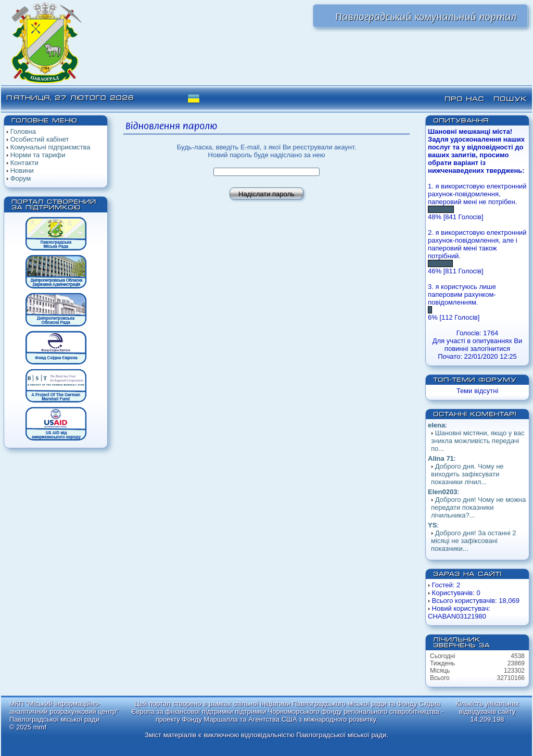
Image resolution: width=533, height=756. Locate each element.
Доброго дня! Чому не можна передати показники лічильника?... (478, 507)
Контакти (24, 163)
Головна (23, 131)
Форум (21, 178)
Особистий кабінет (40, 139)
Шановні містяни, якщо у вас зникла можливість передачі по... (478, 441)
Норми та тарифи (38, 155)
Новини (22, 171)
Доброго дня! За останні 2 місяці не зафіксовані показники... (474, 541)
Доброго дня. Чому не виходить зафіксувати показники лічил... (467, 474)
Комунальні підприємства (50, 147)
